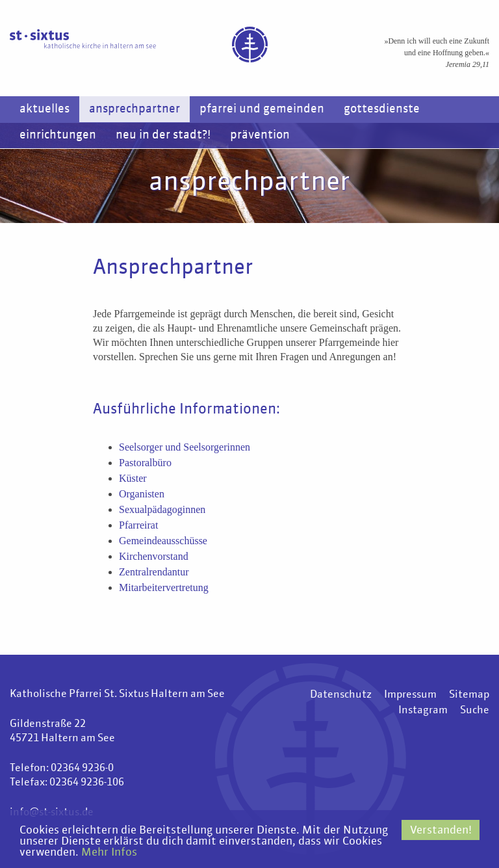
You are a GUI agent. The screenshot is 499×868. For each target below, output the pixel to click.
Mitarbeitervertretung (164, 587)
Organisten (142, 494)
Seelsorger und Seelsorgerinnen (185, 447)
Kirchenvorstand (154, 556)
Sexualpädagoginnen (162, 509)
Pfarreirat (138, 525)
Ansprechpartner (134, 109)
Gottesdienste (382, 109)
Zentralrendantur (154, 572)
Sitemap (469, 695)
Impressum (410, 695)
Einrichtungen (58, 135)
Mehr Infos (109, 853)
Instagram (423, 711)
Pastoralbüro (145, 463)
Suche (475, 711)
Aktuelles (45, 109)
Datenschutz (341, 695)
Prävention (260, 135)
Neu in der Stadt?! (163, 135)
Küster (133, 478)
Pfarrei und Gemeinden (262, 109)
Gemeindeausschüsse (163, 541)
